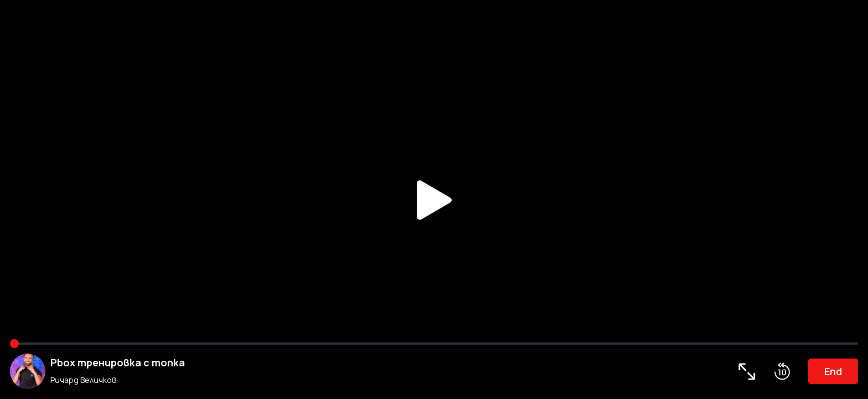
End (833, 371)
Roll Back (782, 371)
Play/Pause (434, 199)
